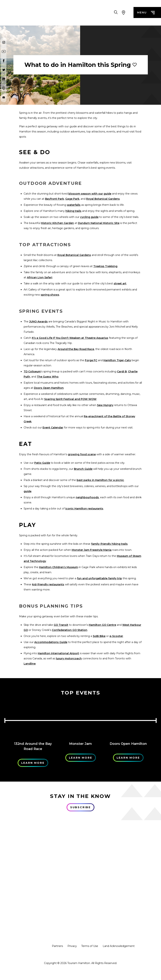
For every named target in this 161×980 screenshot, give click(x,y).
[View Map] (124, 13)
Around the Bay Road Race (76, 349)
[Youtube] (4, 51)
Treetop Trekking (105, 266)
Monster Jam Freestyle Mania (92, 550)
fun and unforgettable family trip (99, 578)
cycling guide (89, 217)
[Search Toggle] (116, 13)
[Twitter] (4, 70)
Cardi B (122, 371)
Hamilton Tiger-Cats (117, 360)
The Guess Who (48, 377)
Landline (30, 664)
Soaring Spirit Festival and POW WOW (70, 399)
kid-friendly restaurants (48, 584)
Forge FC (91, 360)
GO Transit (61, 625)
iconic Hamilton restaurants (84, 509)
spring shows (50, 295)
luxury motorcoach (69, 658)
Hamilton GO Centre (102, 625)
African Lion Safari (40, 277)
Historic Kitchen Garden (57, 223)
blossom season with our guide (90, 194)
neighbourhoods (87, 497)
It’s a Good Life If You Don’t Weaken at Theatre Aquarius (70, 338)
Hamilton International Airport (58, 653)
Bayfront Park (55, 199)
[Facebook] (4, 61)
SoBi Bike (99, 636)
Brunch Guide (83, 469)
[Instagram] (4, 42)
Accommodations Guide (51, 642)
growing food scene (82, 454)
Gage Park (72, 199)
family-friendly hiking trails (109, 544)
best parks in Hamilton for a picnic (100, 480)
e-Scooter (116, 636)
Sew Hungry (105, 405)
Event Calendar (53, 428)
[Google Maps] (4, 88)
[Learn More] (33, 719)
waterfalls (74, 205)
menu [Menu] (146, 13)
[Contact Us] (4, 97)
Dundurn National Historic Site (99, 223)
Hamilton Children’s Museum (58, 567)
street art (120, 283)
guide (28, 491)
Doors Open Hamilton (49, 388)
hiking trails (73, 211)
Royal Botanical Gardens (103, 199)
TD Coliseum (32, 371)
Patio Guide (42, 463)
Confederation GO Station (70, 630)
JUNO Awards (38, 322)
